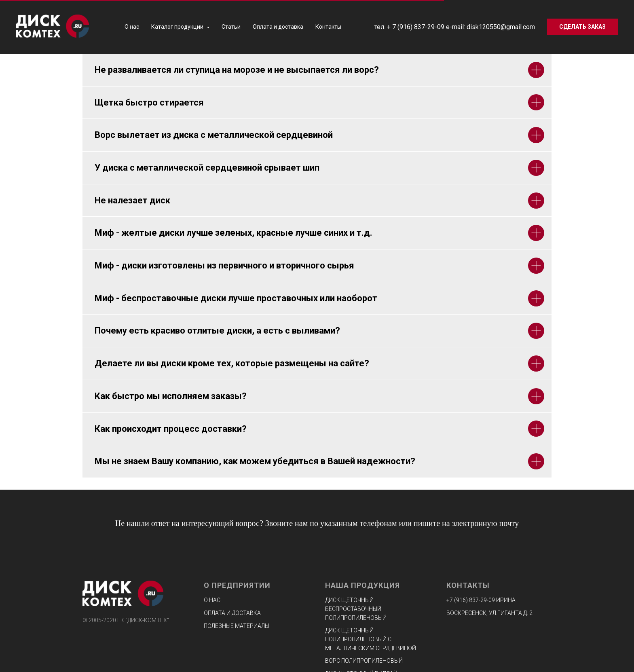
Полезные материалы (237, 626)
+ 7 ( (393, 27)
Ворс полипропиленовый (364, 661)
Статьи (231, 27)
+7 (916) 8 (459, 600)
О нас (132, 27)
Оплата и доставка (278, 27)
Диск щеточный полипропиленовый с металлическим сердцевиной (371, 639)
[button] (582, 27)
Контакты (328, 27)
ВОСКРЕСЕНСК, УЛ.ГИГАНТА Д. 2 (489, 613)
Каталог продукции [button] (178, 27)
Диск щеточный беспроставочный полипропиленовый (356, 609)
